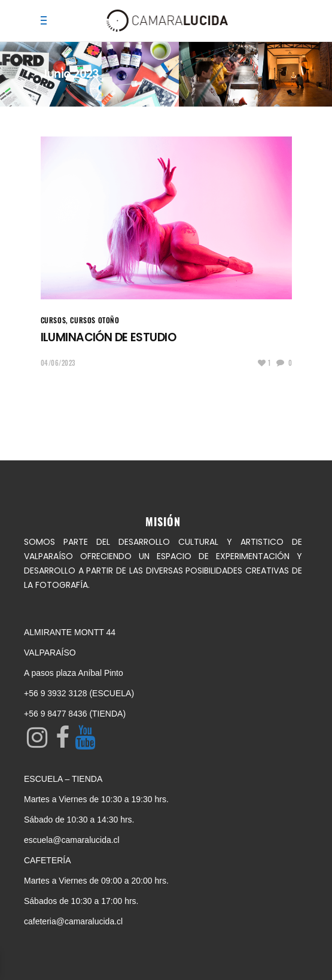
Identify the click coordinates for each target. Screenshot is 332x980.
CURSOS (54, 320)
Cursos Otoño (95, 320)
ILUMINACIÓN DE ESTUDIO (108, 337)
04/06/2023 (58, 363)
